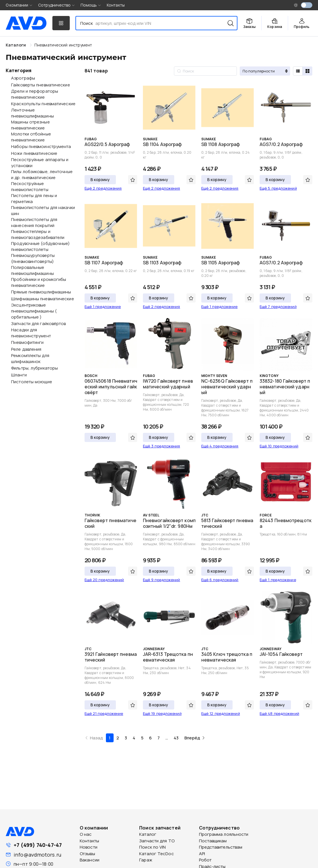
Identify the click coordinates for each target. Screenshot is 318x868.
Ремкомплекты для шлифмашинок (30, 358)
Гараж (146, 860)
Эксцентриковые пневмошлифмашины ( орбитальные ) (34, 311)
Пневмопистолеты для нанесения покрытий (34, 222)
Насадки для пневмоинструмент (31, 333)
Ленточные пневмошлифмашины (32, 113)
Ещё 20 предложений (104, 580)
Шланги (19, 375)
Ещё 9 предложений (162, 580)
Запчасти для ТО (157, 841)
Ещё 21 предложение (104, 713)
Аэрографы (23, 78)
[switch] (307, 5)
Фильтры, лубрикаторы (34, 368)
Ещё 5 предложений (278, 188)
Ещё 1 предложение (103, 307)
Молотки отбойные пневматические (31, 137)
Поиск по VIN (152, 847)
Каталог (148, 834)
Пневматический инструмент (63, 45)
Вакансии (90, 860)
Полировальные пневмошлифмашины (32, 270)
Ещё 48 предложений (279, 713)
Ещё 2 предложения (103, 188)
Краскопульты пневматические (43, 104)
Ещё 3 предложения (162, 446)
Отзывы (87, 854)
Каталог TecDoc (156, 854)
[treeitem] (40, 78)
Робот (205, 860)
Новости (89, 847)
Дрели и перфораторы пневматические (35, 94)
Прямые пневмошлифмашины (41, 292)
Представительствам (221, 847)
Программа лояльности (224, 834)
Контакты (116, 5)
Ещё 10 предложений (279, 446)
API (202, 854)
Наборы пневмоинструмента (41, 146)
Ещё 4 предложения (220, 446)
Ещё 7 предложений (278, 307)
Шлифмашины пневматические (43, 299)
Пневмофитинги (27, 342)
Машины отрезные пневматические (30, 125)
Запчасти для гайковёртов (38, 324)
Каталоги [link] (16, 45)
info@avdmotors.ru (37, 855)
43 (176, 738)
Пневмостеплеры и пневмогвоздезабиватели (38, 234)
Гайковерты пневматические (41, 85)
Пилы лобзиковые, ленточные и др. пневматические (42, 175)
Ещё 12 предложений (221, 713)
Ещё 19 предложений (162, 713)
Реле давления (26, 349)
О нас (86, 834)
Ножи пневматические (34, 153)
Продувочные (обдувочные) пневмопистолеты (40, 246)
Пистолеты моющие (32, 382)
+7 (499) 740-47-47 (38, 845)
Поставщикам (213, 841)
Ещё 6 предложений (220, 580)
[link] (63, 45)
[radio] (298, 71)
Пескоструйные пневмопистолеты (30, 186)
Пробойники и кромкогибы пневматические (39, 282)
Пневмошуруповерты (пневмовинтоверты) (33, 258)
